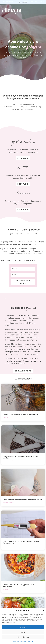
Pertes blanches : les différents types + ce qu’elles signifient (20, 457)
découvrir (23, 158)
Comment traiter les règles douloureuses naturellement (22, 500)
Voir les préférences (23, 637)
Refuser (23, 632)
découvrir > (23, 2)
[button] (43, 610)
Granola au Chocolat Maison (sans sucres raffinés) (20, 415)
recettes (5, 418)
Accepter (23, 627)
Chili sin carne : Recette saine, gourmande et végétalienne (18, 586)
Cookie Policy (16, 641)
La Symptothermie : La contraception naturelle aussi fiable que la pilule (21, 542)
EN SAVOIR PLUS (23, 371)
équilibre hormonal (9, 503)
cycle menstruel (8, 461)
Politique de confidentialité (26, 641)
